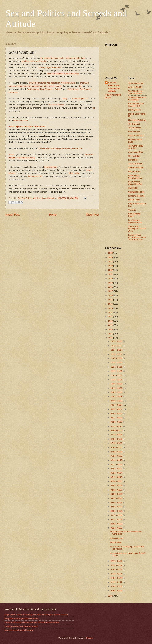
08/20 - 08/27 (117, 422)
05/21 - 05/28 (117, 477)
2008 (111, 329)
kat (81, 86)
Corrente (132, 210)
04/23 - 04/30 (117, 494)
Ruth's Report (134, 132)
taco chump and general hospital (19, 630)
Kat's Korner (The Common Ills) (136, 105)
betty (65, 98)
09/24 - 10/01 (117, 401)
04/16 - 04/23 (117, 498)
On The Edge (134, 156)
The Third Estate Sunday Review (135, 92)
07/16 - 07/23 (117, 443)
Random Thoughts (136, 196)
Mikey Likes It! (134, 110)
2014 (111, 304)
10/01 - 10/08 (117, 397)
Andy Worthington (136, 168)
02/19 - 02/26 (117, 561)
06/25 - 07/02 (117, 456)
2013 (111, 308)
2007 (111, 334)
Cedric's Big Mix (135, 87)
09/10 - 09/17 (117, 409)
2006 (111, 338)
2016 (111, 295)
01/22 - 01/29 (117, 578)
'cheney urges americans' (50, 67)
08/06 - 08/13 (117, 430)
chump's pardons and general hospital (21, 626)
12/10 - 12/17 (117, 354)
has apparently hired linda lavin (52, 83)
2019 (111, 283)
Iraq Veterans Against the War (135, 183)
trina (71, 173)
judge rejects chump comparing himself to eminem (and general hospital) (36, 615)
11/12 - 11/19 (117, 371)
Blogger (90, 638)
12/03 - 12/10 (117, 358)
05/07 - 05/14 (117, 486)
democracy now (21, 120)
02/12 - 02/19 (117, 565)
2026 (111, 253)
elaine (11, 154)
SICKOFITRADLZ (136, 136)
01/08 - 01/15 (117, 586)
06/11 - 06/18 (117, 464)
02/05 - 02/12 (117, 569)
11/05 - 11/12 (117, 375)
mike (77, 173)
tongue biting (116, 542)
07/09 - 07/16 (117, 447)
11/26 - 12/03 (117, 363)
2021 (111, 274)
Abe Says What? (136, 164)
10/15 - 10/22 (117, 388)
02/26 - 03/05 (117, 528)
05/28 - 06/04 (117, 473)
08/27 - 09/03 (117, 418)
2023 (111, 266)
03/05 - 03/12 (117, 524)
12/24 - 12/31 (117, 346)
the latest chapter (56, 105)
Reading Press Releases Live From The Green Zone (137, 237)
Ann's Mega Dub (135, 152)
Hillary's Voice (134, 172)
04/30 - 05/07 (117, 490)
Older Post (93, 215)
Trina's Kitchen (135, 128)
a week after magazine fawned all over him (60, 148)
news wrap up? (117, 538)
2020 (111, 278)
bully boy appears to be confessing (63, 74)
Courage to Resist (136, 192)
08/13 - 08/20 (117, 426)
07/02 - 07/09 (117, 452)
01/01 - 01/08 (117, 591)
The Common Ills (136, 83)
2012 (111, 312)
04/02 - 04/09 (117, 507)
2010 (111, 321)
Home (53, 215)
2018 (111, 287)
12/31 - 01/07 (117, 341)
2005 (111, 596)
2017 (111, 291)
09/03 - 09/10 (117, 414)
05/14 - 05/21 (117, 481)
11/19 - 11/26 (117, 367)
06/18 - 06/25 (117, 460)
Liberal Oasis (134, 200)
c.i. (87, 98)
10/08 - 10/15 (117, 392)
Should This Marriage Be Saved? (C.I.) (137, 229)
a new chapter (78, 98)
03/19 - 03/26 (117, 515)
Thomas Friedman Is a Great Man (137, 99)
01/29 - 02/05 (117, 574)
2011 (111, 317)
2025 (111, 257)
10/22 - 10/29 (117, 384)
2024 (111, 262)
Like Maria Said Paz (137, 120)
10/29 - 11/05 (117, 380)
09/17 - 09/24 (117, 405)
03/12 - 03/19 (117, 519)
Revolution (133, 160)
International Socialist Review (135, 177)
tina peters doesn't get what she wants (21, 618)
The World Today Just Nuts (136, 147)
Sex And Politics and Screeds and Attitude (114, 87)
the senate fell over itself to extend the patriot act (63, 58)
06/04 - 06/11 (117, 469)
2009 (111, 325)
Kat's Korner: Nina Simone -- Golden (44, 89)
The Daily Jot (134, 124)
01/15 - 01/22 (117, 582)
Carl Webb (133, 188)
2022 (111, 270)
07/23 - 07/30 (117, 439)
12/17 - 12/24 (117, 350)
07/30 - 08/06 (117, 435)
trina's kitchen (51, 167)
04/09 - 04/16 (117, 503)
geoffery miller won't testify (34, 61)
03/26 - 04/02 (117, 511)
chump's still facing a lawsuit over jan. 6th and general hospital (32, 622)
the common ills (35, 176)
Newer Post (13, 215)
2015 (111, 300)
